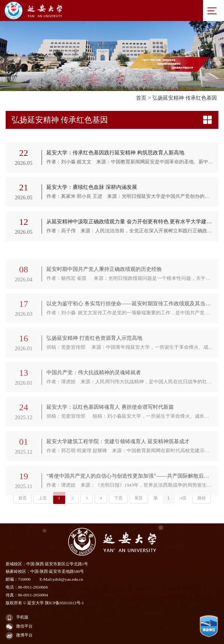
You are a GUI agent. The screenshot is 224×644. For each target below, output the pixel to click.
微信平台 (19, 627)
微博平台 (19, 636)
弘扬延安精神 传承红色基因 (185, 98)
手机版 (17, 618)
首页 (141, 98)
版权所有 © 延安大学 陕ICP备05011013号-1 (45, 603)
